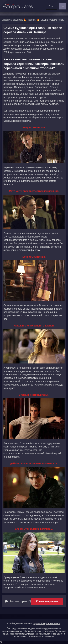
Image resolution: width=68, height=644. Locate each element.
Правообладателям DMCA (47, 624)
